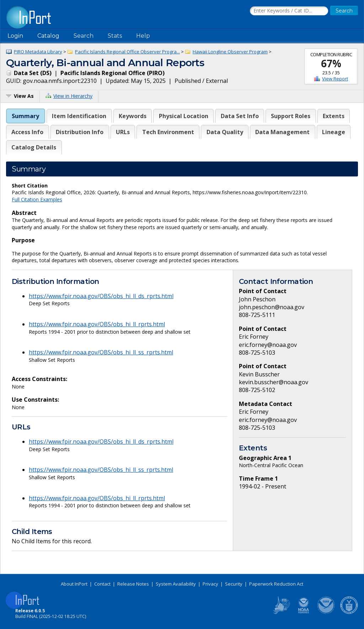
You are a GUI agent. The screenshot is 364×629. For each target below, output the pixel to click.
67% (331, 63)
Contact (102, 584)
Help (143, 36)
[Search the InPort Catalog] (289, 11)
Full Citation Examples (37, 199)
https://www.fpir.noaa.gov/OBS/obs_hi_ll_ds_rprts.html (101, 296)
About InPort (74, 584)
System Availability (176, 584)
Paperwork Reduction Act (276, 584)
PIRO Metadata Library (38, 52)
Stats (115, 36)
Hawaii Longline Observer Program (230, 52)
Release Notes (133, 584)
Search (84, 36)
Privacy (210, 584)
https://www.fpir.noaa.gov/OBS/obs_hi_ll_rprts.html (97, 324)
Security (234, 584)
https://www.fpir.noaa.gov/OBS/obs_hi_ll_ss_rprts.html (101, 352)
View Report (335, 79)
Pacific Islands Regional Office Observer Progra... (127, 52)
